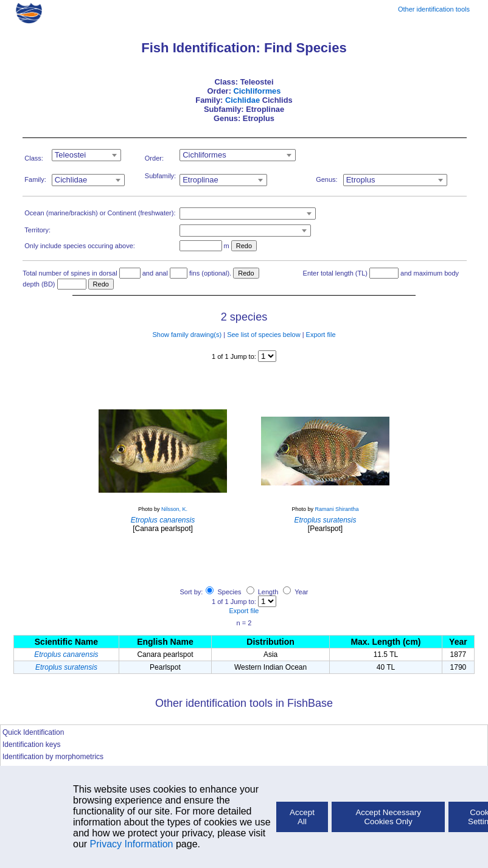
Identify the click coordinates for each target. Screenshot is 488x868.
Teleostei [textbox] (70, 155)
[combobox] (86, 155)
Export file (321, 335)
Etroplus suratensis (66, 667)
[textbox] (248, 214)
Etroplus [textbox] (361, 180)
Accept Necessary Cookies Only (388, 817)
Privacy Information (132, 844)
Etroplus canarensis (66, 654)
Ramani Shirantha (336, 509)
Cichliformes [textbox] (204, 155)
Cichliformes (257, 91)
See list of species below (263, 335)
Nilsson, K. (174, 509)
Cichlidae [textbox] (71, 180)
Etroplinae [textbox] (200, 180)
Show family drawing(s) (187, 335)
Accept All (302, 817)
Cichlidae (242, 100)
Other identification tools (434, 9)
